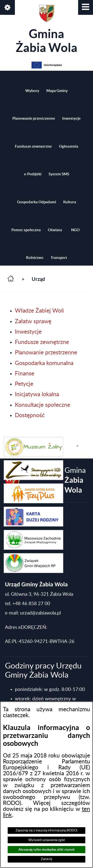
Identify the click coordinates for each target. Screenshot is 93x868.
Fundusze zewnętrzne (42, 342)
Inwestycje (28, 332)
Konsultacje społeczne (43, 405)
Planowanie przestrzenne (46, 353)
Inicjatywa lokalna (37, 394)
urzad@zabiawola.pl (40, 613)
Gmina (46, 30)
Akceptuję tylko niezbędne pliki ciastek (46, 850)
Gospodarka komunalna (44, 363)
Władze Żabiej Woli (39, 311)
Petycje (24, 384)
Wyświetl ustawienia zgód (46, 840)
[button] (86, 7)
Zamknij (46, 859)
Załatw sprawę (33, 321)
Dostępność (30, 415)
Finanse (25, 374)
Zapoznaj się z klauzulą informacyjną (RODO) (46, 830)
